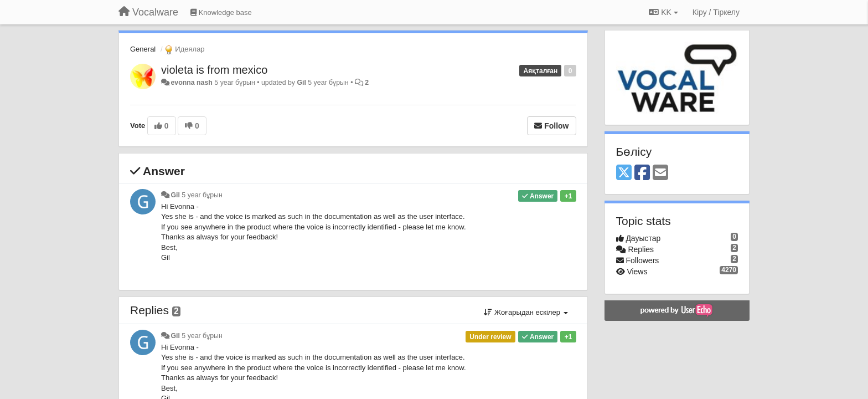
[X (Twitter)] (624, 173)
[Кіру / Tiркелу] (716, 12)
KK (663, 12)
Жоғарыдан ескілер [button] (526, 312)
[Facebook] (642, 173)
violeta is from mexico (214, 70)
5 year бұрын (202, 195)
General (143, 49)
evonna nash (191, 83)
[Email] (660, 173)
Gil (301, 83)
